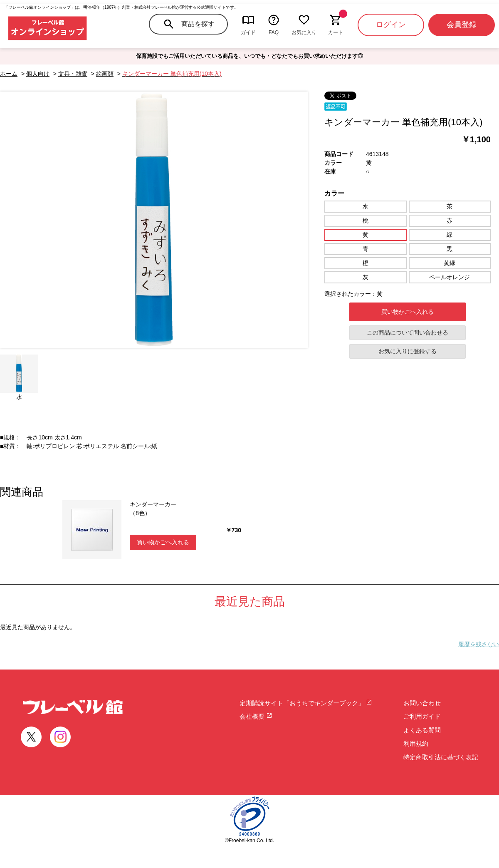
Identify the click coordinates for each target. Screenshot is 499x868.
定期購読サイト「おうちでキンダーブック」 (306, 703)
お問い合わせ (422, 703)
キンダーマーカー (153, 504)
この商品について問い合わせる (408, 332)
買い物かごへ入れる (408, 312)
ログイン (391, 25)
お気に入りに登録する (408, 351)
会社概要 (256, 716)
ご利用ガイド (422, 716)
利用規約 (416, 743)
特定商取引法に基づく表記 (441, 757)
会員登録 (462, 25)
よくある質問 (422, 730)
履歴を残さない (479, 644)
